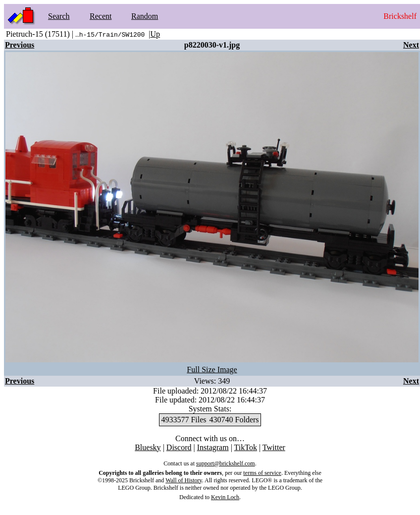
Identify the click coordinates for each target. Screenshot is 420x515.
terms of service (262, 473)
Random (145, 16)
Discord (179, 447)
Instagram (213, 447)
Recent (101, 16)
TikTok (246, 447)
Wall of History (184, 480)
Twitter (274, 447)
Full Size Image (212, 370)
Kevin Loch (225, 497)
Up (156, 34)
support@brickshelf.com (226, 463)
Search (59, 16)
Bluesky (148, 447)
